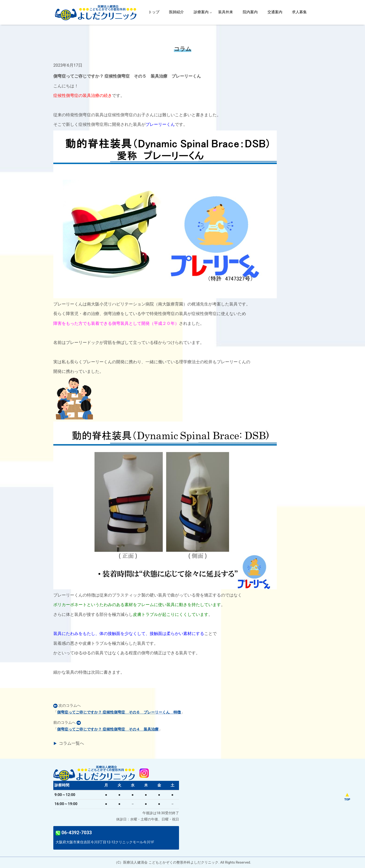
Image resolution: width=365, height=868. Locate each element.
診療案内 (201, 12)
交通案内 (275, 12)
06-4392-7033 (74, 833)
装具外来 (226, 12)
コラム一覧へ (71, 743)
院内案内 (250, 12)
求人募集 (299, 12)
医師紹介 (176, 12)
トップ (154, 12)
